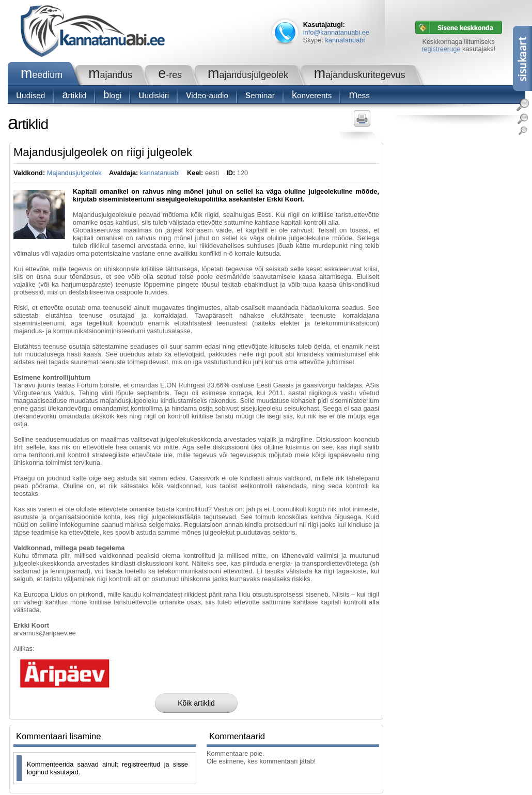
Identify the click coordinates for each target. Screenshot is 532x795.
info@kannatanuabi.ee (336, 32)
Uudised (30, 95)
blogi (112, 95)
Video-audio (207, 95)
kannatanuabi (345, 40)
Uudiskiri (154, 95)
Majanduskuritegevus (360, 75)
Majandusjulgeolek (248, 75)
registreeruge (441, 49)
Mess (359, 95)
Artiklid (74, 95)
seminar (260, 95)
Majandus (110, 75)
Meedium (42, 75)
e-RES (170, 75)
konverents (312, 95)
